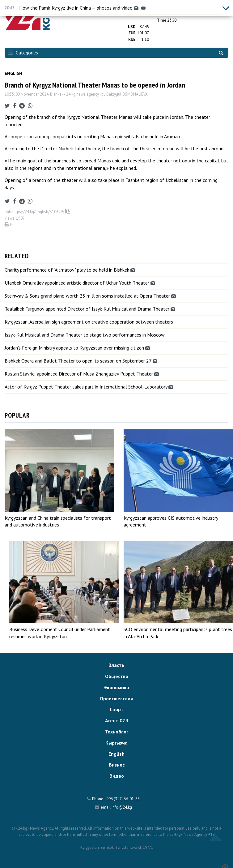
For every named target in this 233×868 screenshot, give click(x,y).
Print (11, 225)
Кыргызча (116, 743)
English (13, 73)
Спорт (117, 709)
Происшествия (116, 698)
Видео (117, 776)
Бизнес (117, 765)
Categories (23, 53)
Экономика (116, 687)
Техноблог (116, 732)
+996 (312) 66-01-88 (122, 799)
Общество (117, 676)
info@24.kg (122, 807)
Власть (116, 665)
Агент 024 (116, 720)
